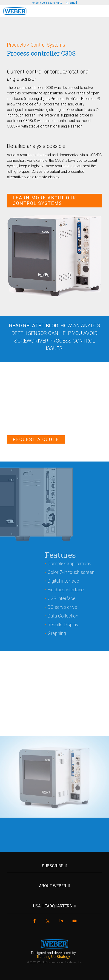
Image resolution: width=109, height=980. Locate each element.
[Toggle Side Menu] (102, 9)
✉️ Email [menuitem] (71, 3)
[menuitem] (55, 955)
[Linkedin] (61, 923)
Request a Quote (36, 439)
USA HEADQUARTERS (53, 906)
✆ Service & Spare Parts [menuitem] (47, 3)
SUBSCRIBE (53, 866)
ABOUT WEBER (53, 886)
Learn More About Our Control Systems (44, 201)
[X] (48, 923)
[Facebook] (34, 923)
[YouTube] (75, 923)
